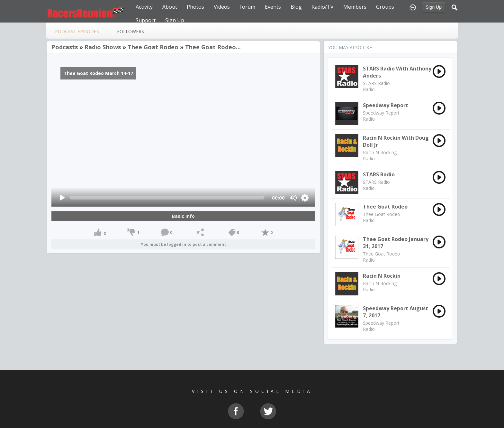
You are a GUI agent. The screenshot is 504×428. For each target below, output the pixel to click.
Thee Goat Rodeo (153, 47)
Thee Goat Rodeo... (213, 47)
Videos (222, 7)
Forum (247, 7)
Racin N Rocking (380, 152)
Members (355, 7)
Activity (144, 7)
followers (130, 31)
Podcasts (65, 47)
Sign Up (434, 7)
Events (273, 7)
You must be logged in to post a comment (183, 244)
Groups (385, 7)
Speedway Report (386, 105)
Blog (296, 7)
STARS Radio (376, 83)
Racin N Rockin (382, 276)
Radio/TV (323, 7)
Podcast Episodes (77, 31)
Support (146, 20)
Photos (195, 7)
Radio (369, 89)
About (170, 7)
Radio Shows (103, 47)
